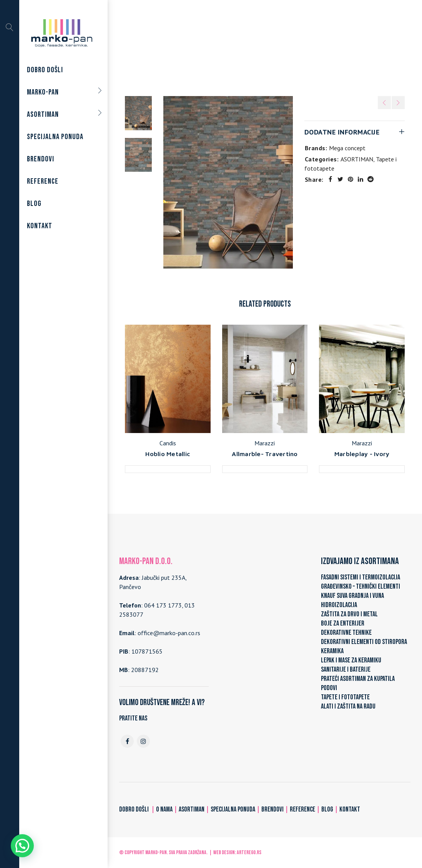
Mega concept (347, 148)
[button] (22, 846)
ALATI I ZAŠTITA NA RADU (348, 706)
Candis (168, 443)
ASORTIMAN (217, 47)
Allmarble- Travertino (265, 454)
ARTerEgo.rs (249, 852)
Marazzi (265, 443)
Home (185, 47)
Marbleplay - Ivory (362, 454)
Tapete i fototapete (267, 47)
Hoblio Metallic (168, 454)
